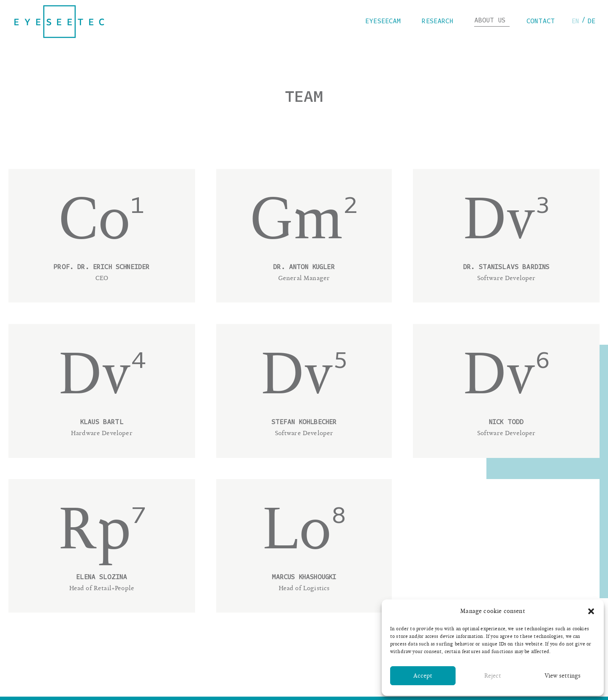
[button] (591, 611)
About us (492, 21)
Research (439, 22)
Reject (493, 676)
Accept (423, 676)
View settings (563, 676)
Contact (541, 22)
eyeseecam (385, 22)
